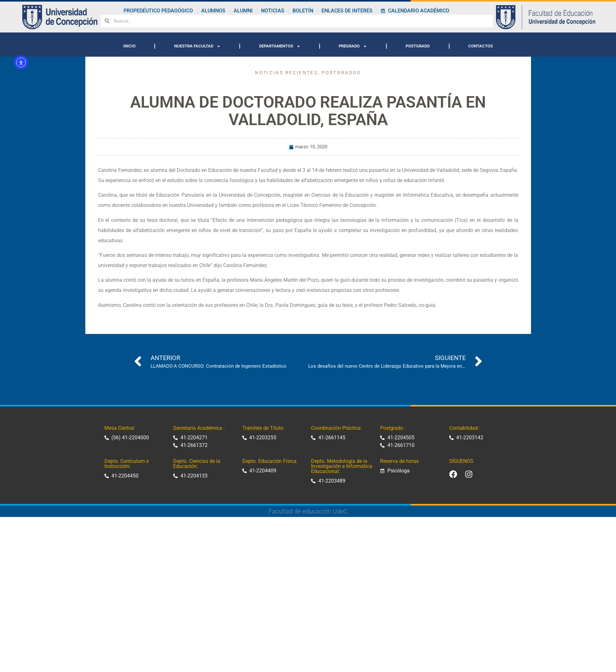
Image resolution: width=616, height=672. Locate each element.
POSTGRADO (418, 46)
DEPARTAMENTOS (280, 46)
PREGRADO (353, 46)
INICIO (129, 46)
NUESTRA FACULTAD (197, 46)
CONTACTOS (481, 46)
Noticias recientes (286, 73)
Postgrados (341, 73)
